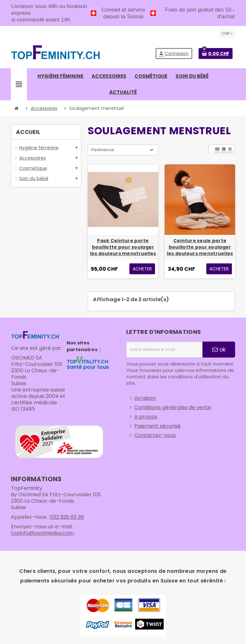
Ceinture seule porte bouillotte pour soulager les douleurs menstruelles (200, 247)
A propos (146, 417)
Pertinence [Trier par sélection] (103, 150)
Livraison (145, 398)
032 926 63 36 (67, 517)
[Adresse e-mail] (164, 350)
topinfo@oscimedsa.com (42, 533)
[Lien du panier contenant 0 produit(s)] (216, 54)
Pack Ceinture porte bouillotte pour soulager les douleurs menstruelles (123, 247)
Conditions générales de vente (173, 407)
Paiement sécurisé (157, 426)
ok (219, 350)
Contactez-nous (155, 435)
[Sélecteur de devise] (227, 34)
